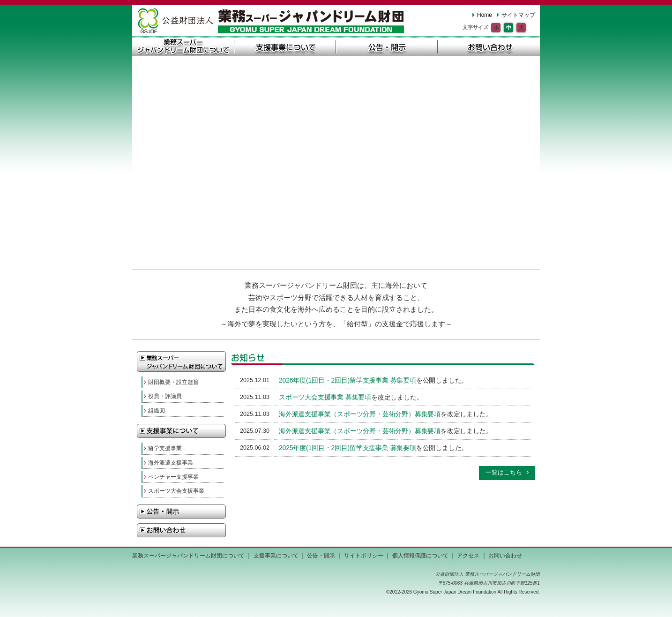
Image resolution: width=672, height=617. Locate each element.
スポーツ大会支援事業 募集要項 (325, 397)
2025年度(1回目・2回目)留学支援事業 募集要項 (347, 448)
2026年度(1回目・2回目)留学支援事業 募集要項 (347, 380)
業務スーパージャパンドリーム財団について (183, 46)
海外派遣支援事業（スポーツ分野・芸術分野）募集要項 (360, 414)
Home (485, 15)
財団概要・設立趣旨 (173, 382)
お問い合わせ (489, 46)
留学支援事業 (165, 448)
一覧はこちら (504, 473)
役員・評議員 (165, 396)
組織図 (157, 411)
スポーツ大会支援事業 (176, 491)
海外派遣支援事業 (171, 463)
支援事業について (285, 46)
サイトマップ (518, 15)
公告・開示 (387, 46)
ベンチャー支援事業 (173, 477)
